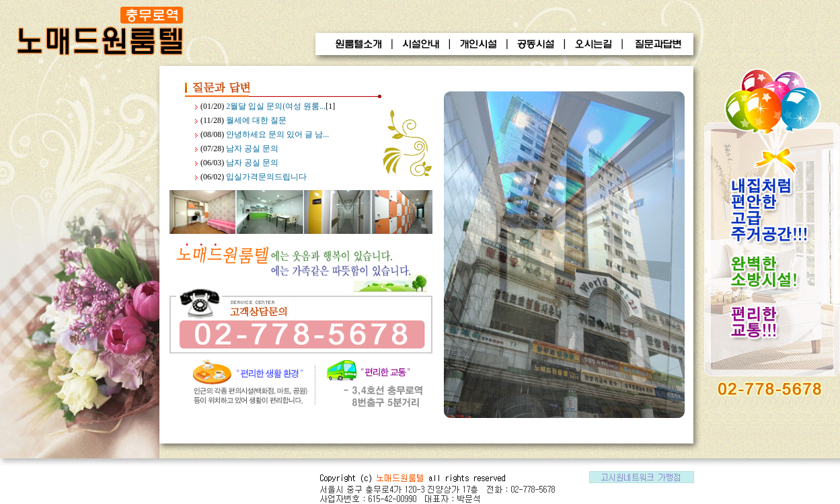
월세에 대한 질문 (256, 120)
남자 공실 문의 (252, 149)
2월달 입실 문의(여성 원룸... (276, 106)
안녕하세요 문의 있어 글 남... (277, 134)
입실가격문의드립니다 (266, 177)
